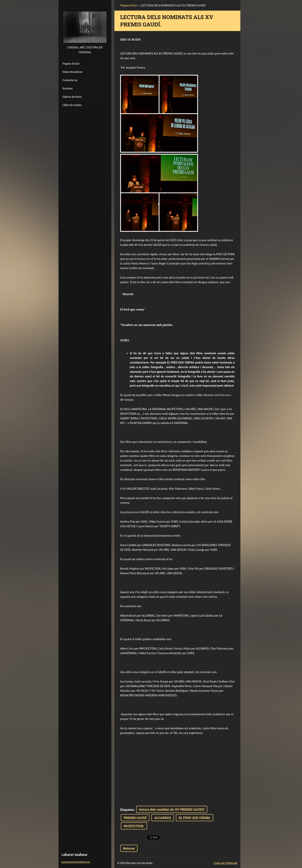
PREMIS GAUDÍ (135, 818)
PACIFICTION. (134, 826)
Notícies (68, 88)
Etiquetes (127, 810)
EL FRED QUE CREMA (195, 818)
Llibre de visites (72, 105)
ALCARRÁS (163, 818)
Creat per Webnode (226, 863)
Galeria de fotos (72, 97)
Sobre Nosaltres (72, 72)
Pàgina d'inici (71, 63)
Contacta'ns (70, 80)
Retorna (129, 848)
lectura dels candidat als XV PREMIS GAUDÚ (172, 809)
